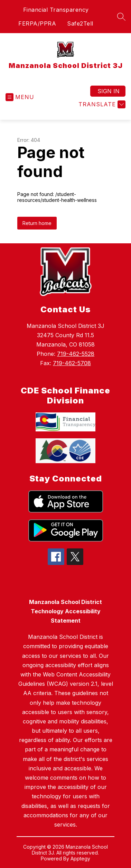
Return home (37, 223)
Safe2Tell (80, 23)
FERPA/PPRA (37, 23)
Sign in (109, 91)
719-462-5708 (72, 363)
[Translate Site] (101, 104)
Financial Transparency (56, 10)
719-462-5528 (76, 354)
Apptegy (80, 859)
